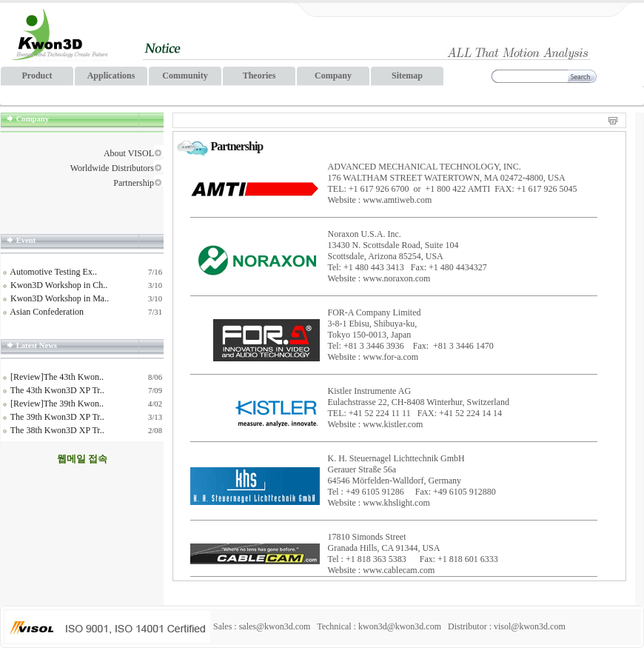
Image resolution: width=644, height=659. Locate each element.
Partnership (134, 183)
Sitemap (407, 76)
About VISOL (129, 153)
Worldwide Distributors (112, 168)
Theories (259, 76)
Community (185, 76)
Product (37, 76)
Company (333, 76)
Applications (111, 76)
